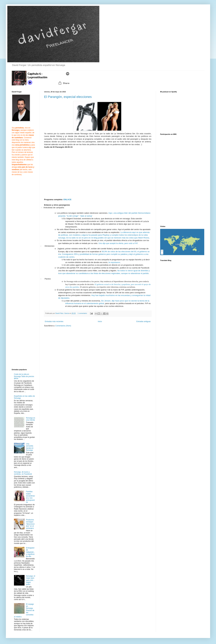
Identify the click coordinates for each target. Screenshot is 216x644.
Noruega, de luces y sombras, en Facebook (23, 473)
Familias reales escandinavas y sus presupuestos (30, 497)
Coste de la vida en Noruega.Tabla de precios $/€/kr (24, 376)
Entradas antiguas (143, 321)
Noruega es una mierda (31, 419)
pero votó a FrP (131, 243)
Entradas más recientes (54, 321)
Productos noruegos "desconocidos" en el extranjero (30, 524)
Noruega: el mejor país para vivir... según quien (31, 580)
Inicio (100, 321)
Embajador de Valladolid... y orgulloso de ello (30, 552)
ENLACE (67, 200)
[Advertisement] (69, 352)
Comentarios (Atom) (63, 326)
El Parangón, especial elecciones (68, 97)
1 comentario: (83, 313)
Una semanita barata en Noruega (30, 447)
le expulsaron (114, 262)
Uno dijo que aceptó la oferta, (111, 243)
